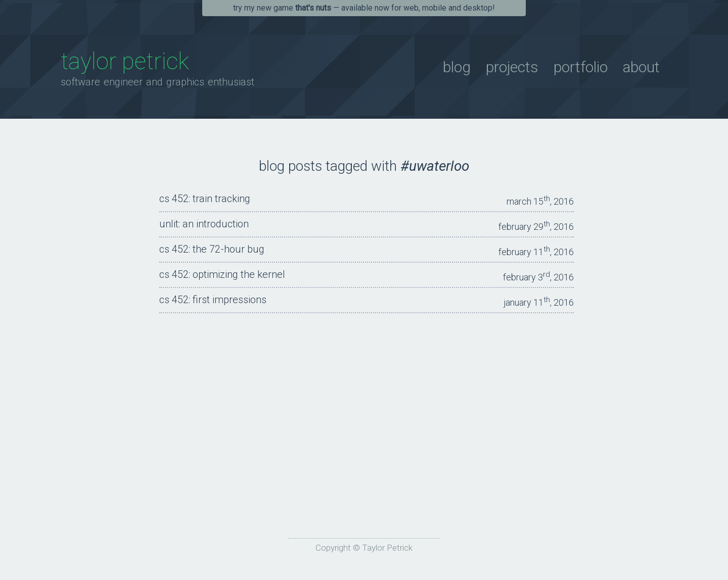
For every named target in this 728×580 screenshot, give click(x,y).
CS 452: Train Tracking (205, 199)
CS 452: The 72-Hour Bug (212, 249)
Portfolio (581, 67)
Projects (512, 67)
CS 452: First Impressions (213, 300)
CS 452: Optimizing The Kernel (222, 274)
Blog (457, 67)
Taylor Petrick (125, 61)
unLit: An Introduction (204, 224)
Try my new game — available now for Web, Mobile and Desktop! (364, 8)
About (641, 67)
